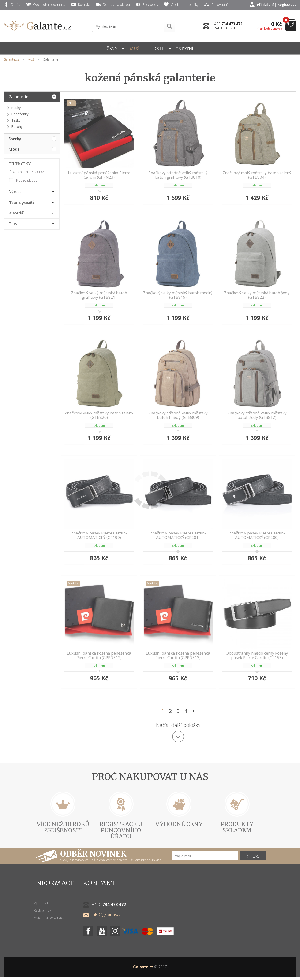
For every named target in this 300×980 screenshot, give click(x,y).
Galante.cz (143, 963)
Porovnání (216, 4)
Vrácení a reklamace (49, 914)
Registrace (287, 4)
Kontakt (81, 4)
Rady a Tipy (42, 907)
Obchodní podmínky (46, 4)
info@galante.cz (102, 911)
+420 (227, 24)
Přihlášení (265, 4)
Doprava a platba (113, 4)
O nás (12, 4)
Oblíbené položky (181, 4)
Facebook (147, 4)
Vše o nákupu (44, 900)
